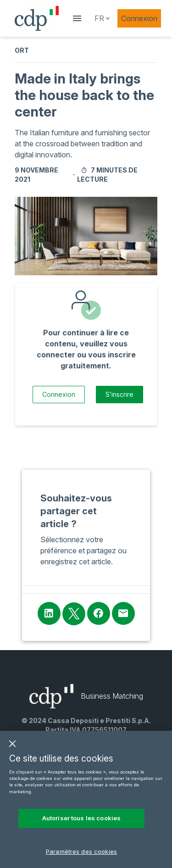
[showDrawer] (77, 18)
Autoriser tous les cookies (81, 825)
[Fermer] (12, 751)
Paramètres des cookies (81, 858)
